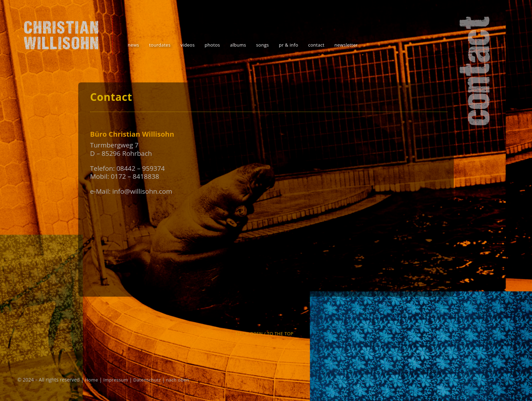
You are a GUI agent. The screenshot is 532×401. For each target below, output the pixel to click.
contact (316, 45)
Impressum (116, 380)
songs (263, 45)
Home (91, 380)
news (133, 45)
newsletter (346, 45)
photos (212, 45)
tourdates (160, 45)
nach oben (178, 380)
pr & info (289, 45)
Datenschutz (147, 380)
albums (238, 45)
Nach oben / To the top (265, 334)
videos (188, 45)
